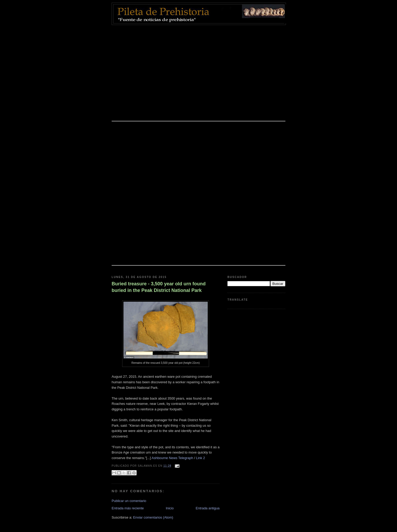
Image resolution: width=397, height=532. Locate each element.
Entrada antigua (208, 508)
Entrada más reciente (128, 508)
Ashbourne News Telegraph (172, 458)
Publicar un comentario (129, 501)
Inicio (170, 508)
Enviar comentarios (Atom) (153, 517)
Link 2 (201, 458)
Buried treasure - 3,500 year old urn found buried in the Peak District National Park (159, 287)
